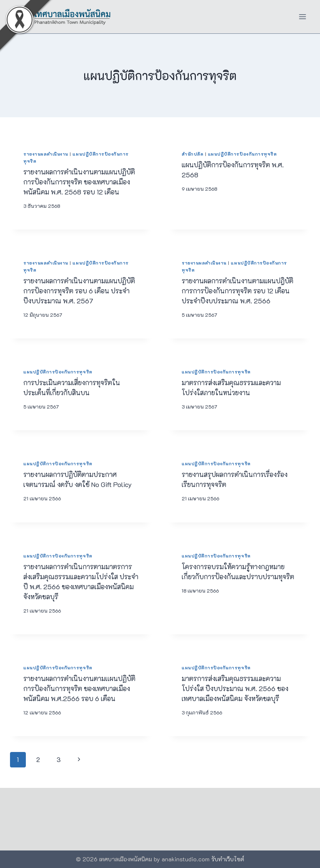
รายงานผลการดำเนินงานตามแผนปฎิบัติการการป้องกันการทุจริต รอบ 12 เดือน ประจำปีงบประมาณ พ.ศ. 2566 (237, 291)
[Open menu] (302, 16)
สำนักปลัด (192, 154)
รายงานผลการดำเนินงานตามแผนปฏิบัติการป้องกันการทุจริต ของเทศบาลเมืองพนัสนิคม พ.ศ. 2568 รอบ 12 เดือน (79, 182)
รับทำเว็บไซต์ (228, 859)
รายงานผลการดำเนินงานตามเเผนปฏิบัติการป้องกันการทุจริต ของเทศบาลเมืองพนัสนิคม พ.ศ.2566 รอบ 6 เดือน (79, 688)
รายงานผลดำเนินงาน (46, 154)
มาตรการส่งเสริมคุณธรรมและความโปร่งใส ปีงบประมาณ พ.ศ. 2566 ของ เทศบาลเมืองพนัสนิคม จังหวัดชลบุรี (235, 688)
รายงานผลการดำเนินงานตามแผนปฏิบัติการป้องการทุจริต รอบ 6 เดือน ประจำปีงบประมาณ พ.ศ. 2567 (79, 291)
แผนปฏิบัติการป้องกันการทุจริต (242, 154)
